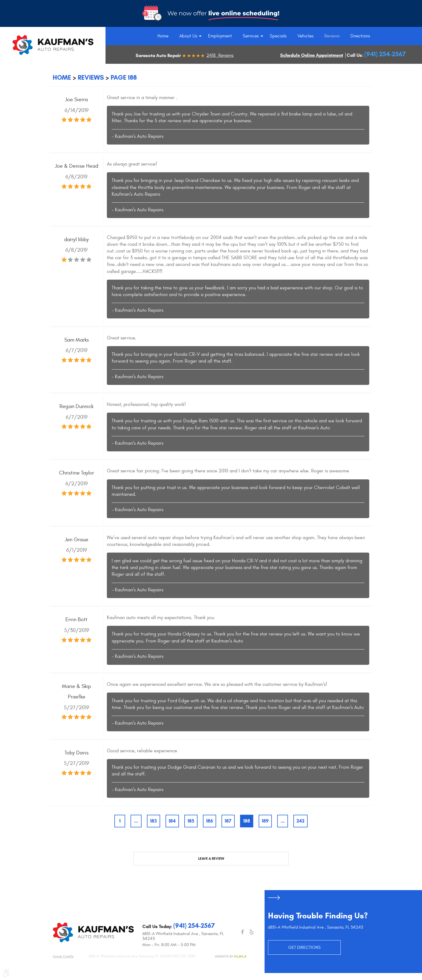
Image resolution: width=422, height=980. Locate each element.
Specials (278, 36)
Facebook (242, 932)
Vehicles (305, 36)
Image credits (63, 956)
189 (265, 821)
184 (172, 821)
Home (163, 36)
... (136, 821)
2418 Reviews (220, 55)
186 (210, 821)
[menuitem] (163, 36)
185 (191, 821)
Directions (360, 36)
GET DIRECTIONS (304, 947)
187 (228, 821)
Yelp (251, 932)
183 (154, 821)
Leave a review (211, 859)
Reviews (332, 36)
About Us (188, 36)
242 (300, 821)
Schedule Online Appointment (312, 55)
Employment (220, 36)
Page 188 (124, 78)
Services (251, 36)
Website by (230, 956)
